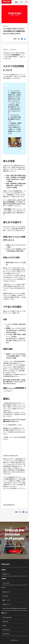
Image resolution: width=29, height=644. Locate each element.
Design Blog (5, 621)
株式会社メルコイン (7, 604)
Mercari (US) (5, 596)
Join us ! (15, 551)
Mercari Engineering (7, 617)
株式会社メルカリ (6, 574)
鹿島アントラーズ (6, 600)
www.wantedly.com (9, 505)
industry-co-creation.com (10, 455)
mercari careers (6, 583)
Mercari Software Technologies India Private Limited (14, 608)
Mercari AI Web (6, 634)
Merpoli (4, 626)
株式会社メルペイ (6, 592)
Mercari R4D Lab (6, 630)
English (21, 2)
